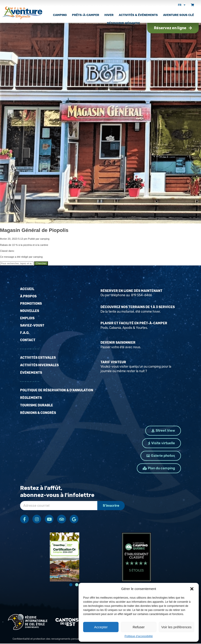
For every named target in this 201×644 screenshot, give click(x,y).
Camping (60, 15)
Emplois (27, 318)
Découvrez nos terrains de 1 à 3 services (138, 307)
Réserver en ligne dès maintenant (131, 291)
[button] (192, 589)
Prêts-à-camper (86, 15)
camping (45, 239)
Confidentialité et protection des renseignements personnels (49, 639)
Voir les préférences (176, 627)
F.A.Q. (25, 333)
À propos (28, 296)
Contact (28, 340)
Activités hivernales (39, 365)
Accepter (101, 627)
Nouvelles (30, 311)
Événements (31, 373)
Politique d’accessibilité (139, 636)
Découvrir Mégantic (123, 23)
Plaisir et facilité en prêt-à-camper (134, 323)
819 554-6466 (141, 295)
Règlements (31, 398)
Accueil (27, 289)
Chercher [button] (41, 263)
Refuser (139, 627)
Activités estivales (38, 358)
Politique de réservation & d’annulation (57, 390)
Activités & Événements (138, 15)
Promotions (31, 304)
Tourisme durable (37, 405)
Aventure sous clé (179, 15)
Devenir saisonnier (118, 343)
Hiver (109, 15)
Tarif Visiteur (113, 362)
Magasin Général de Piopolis (34, 230)
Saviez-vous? (32, 326)
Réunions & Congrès (38, 413)
